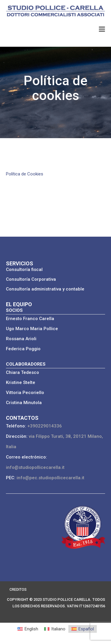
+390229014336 (45, 426)
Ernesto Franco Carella (30, 319)
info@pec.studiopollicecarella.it (50, 478)
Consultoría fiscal (24, 269)
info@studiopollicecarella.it (35, 467)
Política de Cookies (25, 174)
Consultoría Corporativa (31, 279)
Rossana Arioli (21, 339)
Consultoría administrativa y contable (45, 289)
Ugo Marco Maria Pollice (32, 329)
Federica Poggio (23, 349)
